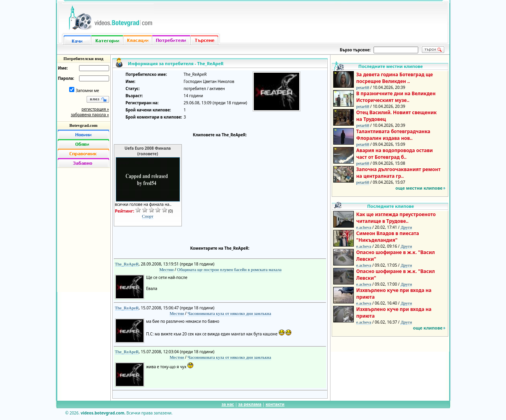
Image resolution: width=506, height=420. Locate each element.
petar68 (363, 87)
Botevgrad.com (83, 125)
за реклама (250, 404)
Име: (63, 68)
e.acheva (364, 227)
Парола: (66, 78)
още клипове (428, 328)
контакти (275, 404)
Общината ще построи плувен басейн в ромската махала (229, 269)
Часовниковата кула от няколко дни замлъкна (229, 313)
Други (406, 227)
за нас (228, 404)
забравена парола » (90, 115)
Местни (166, 269)
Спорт (148, 216)
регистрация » (95, 109)
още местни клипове (419, 188)
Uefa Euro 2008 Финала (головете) (148, 151)
